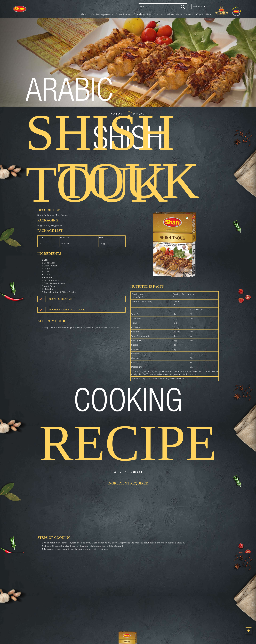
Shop (149, 14)
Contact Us (204, 14)
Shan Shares (123, 14)
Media (179, 14)
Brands (139, 14)
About (84, 14)
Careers (188, 14)
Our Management (102, 14)
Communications (164, 14)
